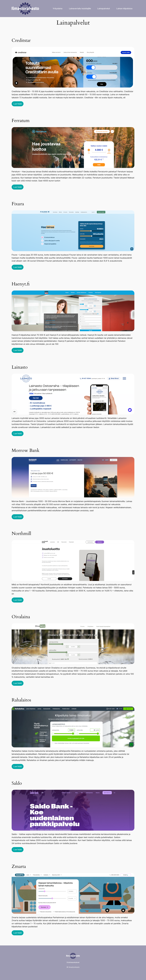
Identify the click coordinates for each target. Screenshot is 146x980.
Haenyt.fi (21, 284)
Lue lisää (18, 104)
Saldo (17, 783)
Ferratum (21, 121)
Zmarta (19, 867)
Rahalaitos (21, 700)
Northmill (21, 534)
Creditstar (21, 40)
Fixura (18, 204)
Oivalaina (21, 617)
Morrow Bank (25, 450)
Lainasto (20, 367)
